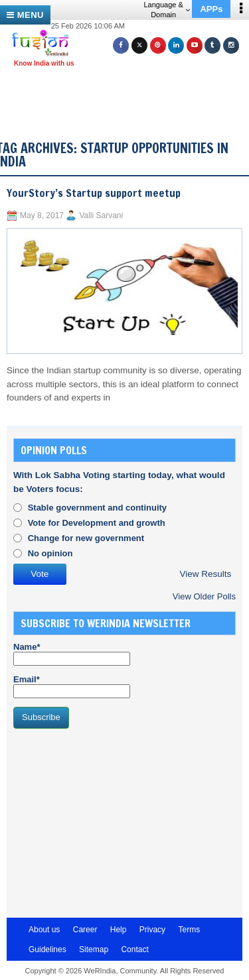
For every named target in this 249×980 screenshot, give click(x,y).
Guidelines (47, 949)
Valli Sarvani (101, 215)
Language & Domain (166, 10)
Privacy (152, 930)
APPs (211, 9)
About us (44, 930)
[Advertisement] (129, 92)
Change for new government (86, 538)
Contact (134, 949)
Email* (72, 686)
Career (85, 930)
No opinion (50, 553)
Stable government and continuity (97, 508)
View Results (205, 574)
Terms (189, 930)
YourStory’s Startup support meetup (94, 193)
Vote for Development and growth (97, 523)
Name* (72, 654)
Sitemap (94, 949)
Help (119, 930)
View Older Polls (204, 596)
